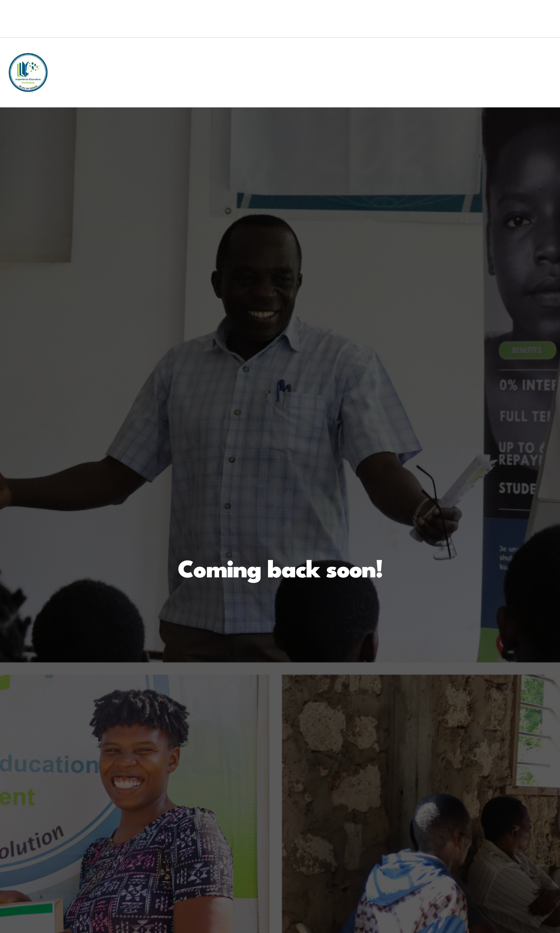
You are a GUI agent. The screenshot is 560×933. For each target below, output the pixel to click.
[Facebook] (456, 28)
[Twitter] (472, 28)
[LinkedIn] (488, 28)
